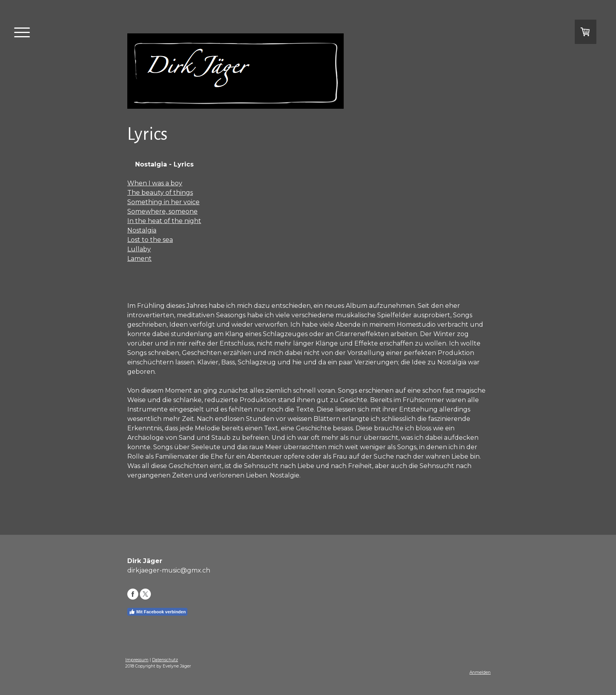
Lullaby (139, 249)
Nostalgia (142, 230)
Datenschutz (165, 660)
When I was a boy (155, 183)
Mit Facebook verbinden (157, 612)
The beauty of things (160, 193)
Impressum (137, 660)
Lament (139, 259)
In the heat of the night (164, 221)
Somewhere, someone (162, 211)
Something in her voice (163, 202)
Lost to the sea (150, 240)
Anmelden (480, 672)
